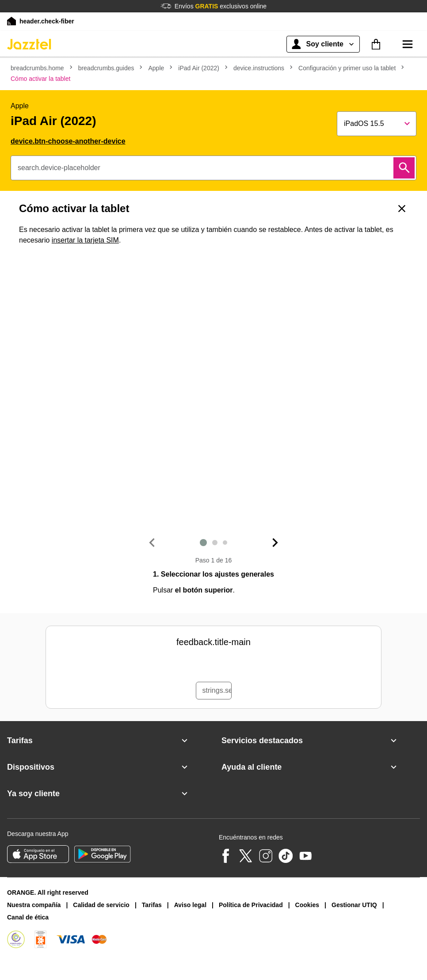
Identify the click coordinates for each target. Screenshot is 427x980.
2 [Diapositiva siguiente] (215, 543)
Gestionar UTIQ (354, 905)
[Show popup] (377, 124)
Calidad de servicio (101, 905)
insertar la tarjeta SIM (85, 240)
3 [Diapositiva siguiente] (225, 543)
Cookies (307, 905)
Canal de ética (28, 917)
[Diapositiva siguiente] (275, 543)
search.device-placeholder (59, 168)
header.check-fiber (47, 21)
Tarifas (152, 905)
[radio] (153, 665)
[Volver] (402, 209)
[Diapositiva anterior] (152, 543)
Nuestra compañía (34, 905)
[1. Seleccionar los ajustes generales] (213, 391)
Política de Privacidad (251, 905)
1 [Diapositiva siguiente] (203, 543)
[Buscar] (404, 168)
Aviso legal (190, 905)
